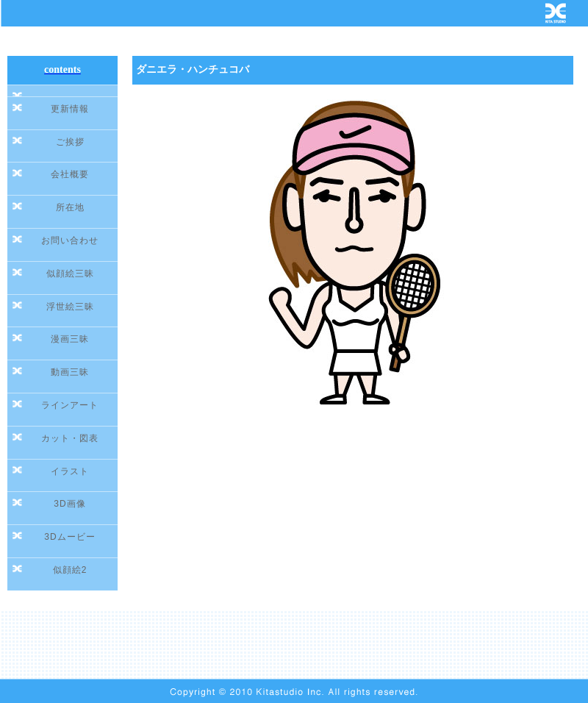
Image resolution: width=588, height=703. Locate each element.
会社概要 (70, 174)
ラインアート (70, 405)
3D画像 (69, 504)
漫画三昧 (70, 339)
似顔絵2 (70, 570)
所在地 (70, 207)
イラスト (70, 471)
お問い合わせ (70, 240)
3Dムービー (69, 537)
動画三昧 (70, 372)
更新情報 (70, 109)
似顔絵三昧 (70, 274)
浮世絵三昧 (70, 307)
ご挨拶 (70, 142)
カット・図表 (70, 438)
